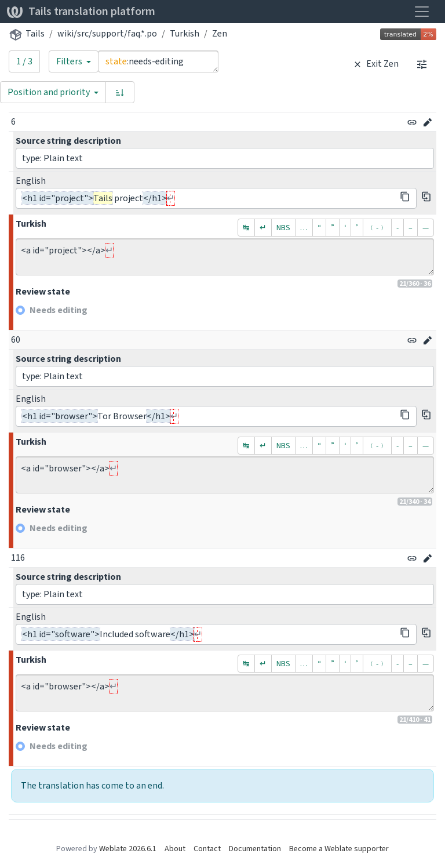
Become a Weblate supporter (339, 849)
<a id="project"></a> (225, 257)
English (31, 181)
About (175, 849)
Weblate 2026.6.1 (128, 849)
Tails (35, 33)
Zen (220, 33)
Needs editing (59, 310)
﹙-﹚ (377, 228)
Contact (207, 849)
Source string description (68, 141)
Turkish (185, 33)
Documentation (255, 849)
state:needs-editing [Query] (158, 61)
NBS (283, 228)
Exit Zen (375, 63)
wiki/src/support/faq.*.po (107, 33)
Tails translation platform (81, 11)
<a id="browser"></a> (225, 475)
